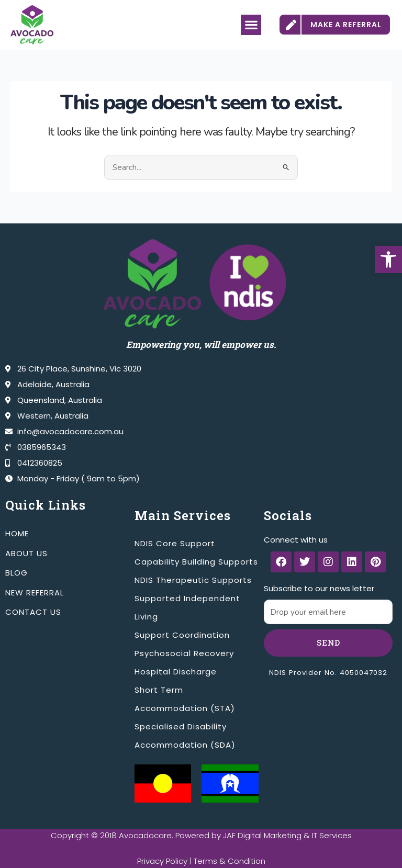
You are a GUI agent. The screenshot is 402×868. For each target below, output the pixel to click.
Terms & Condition (230, 861)
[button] (388, 260)
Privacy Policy (162, 861)
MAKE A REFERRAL (346, 25)
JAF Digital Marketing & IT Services (287, 835)
